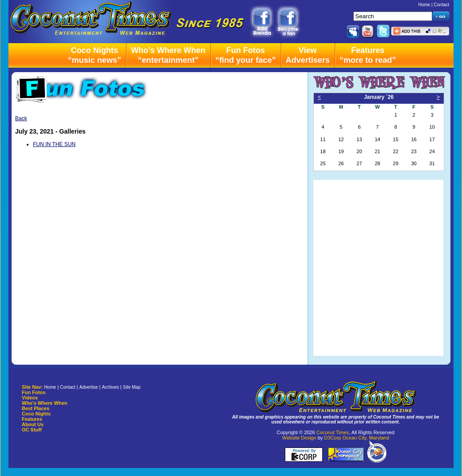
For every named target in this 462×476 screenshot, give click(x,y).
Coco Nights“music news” (94, 55)
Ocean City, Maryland (366, 438)
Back (21, 118)
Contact (442, 5)
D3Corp (332, 438)
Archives (110, 387)
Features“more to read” (368, 55)
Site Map (132, 387)
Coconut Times (333, 432)
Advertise (89, 387)
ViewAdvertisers (308, 55)
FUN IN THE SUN (54, 144)
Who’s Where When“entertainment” (168, 55)
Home (424, 5)
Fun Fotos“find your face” (246, 55)
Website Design (299, 438)
